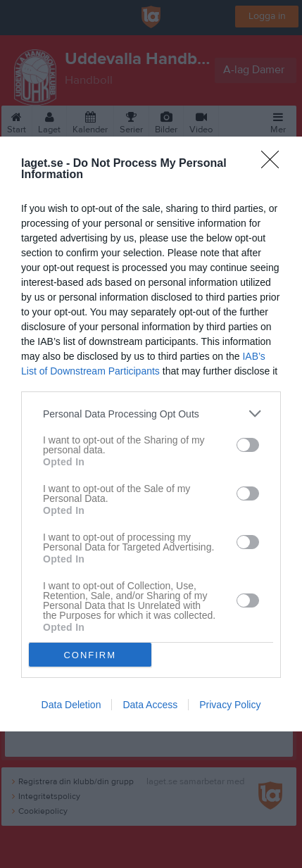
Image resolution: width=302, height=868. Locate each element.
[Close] (275, 164)
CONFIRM (90, 655)
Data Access (150, 705)
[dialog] (151, 434)
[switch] (248, 445)
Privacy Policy (230, 705)
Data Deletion (71, 705)
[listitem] (151, 414)
